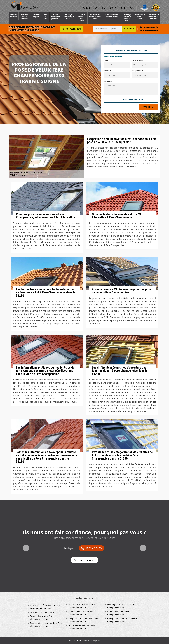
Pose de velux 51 (46, 18)
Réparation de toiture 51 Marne (140, 17)
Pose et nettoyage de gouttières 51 (56, 17)
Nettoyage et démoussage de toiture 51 (69, 17)
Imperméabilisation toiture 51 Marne (112, 16)
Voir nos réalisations (71, 29)
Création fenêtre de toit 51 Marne (82, 18)
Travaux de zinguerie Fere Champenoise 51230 (41, 618)
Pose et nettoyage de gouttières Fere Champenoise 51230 (46, 625)
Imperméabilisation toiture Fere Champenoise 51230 (82, 627)
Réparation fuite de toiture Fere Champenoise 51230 (82, 606)
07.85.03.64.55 (94, 548)
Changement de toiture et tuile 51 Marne (153, 17)
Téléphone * (137, 71)
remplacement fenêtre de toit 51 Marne (95, 17)
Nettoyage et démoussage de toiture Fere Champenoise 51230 (46, 607)
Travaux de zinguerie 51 (36, 17)
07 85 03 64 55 (122, 8)
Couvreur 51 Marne (14, 16)
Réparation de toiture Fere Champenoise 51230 (119, 613)
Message (108, 81)
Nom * (107, 60)
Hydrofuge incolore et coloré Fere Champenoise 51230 (122, 606)
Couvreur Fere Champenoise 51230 (45, 612)
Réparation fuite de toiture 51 (25, 17)
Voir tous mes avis (84, 560)
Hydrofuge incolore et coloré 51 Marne (127, 18)
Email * (107, 71)
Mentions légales (91, 640)
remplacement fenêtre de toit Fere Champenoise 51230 (84, 620)
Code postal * (138, 60)
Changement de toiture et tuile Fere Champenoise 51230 (123, 620)
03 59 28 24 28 (96, 8)
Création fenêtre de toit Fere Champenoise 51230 (81, 613)
